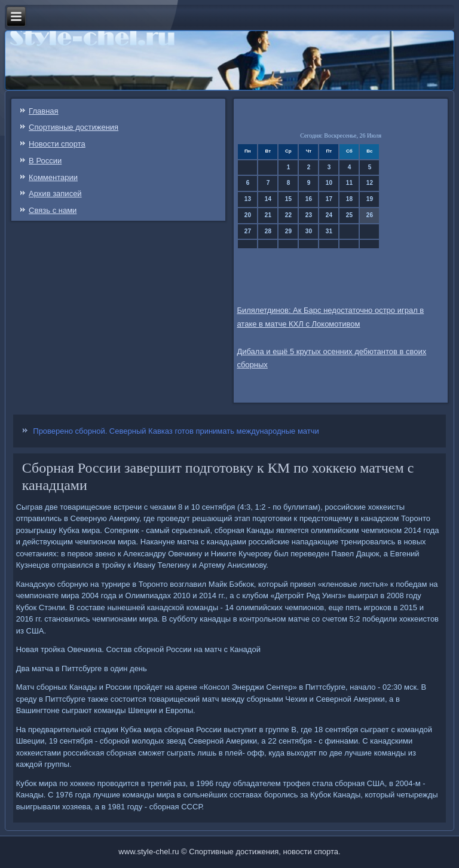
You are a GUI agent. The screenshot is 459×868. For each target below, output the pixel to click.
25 (349, 215)
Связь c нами (53, 210)
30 (309, 231)
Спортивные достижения (74, 127)
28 (268, 231)
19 (370, 199)
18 (349, 199)
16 (309, 199)
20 (248, 215)
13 (248, 199)
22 (288, 215)
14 (268, 199)
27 (248, 231)
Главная (43, 111)
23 (309, 215)
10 (329, 183)
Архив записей (55, 194)
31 (329, 231)
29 (288, 231)
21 (268, 215)
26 (370, 215)
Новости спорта (57, 144)
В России (45, 161)
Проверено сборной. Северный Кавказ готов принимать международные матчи (176, 431)
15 (288, 199)
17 (329, 199)
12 (370, 183)
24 (329, 215)
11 (349, 183)
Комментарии (53, 177)
